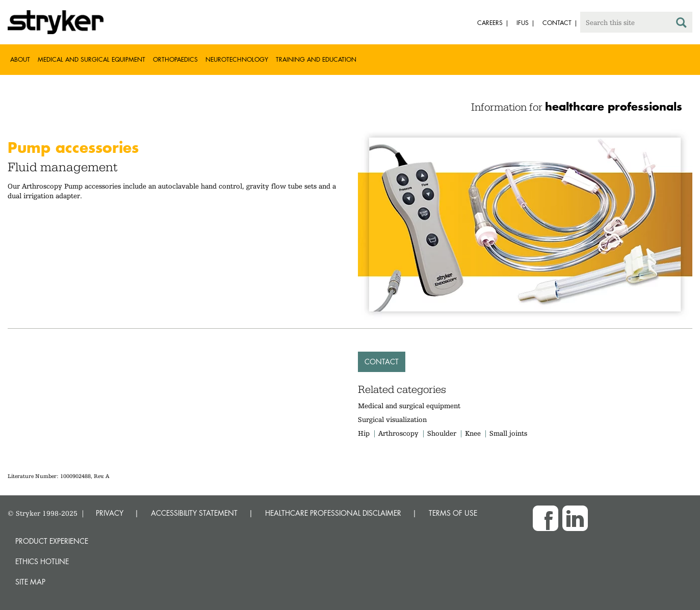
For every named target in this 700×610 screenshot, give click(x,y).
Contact (382, 362)
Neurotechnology (237, 59)
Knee (473, 433)
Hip (364, 433)
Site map (30, 582)
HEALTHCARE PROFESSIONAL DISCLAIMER (333, 513)
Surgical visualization (392, 419)
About (20, 59)
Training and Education (316, 59)
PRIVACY (110, 513)
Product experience (52, 541)
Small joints (508, 433)
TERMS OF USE (453, 513)
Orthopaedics (175, 59)
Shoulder (442, 433)
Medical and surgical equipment (409, 406)
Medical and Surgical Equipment (92, 59)
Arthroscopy (398, 433)
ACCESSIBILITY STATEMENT (194, 513)
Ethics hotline (42, 561)
